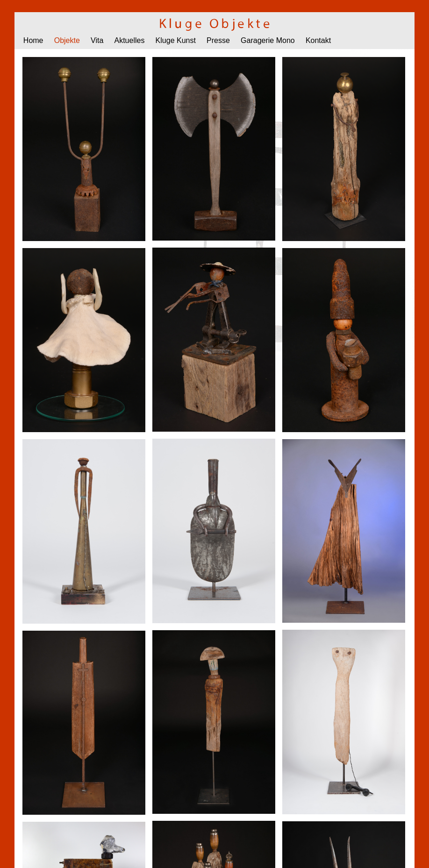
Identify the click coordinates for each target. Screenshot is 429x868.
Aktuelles (130, 40)
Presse (218, 40)
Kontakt (318, 40)
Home (33, 40)
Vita (97, 40)
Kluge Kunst (176, 40)
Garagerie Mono (268, 40)
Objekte (67, 40)
